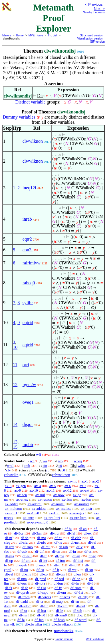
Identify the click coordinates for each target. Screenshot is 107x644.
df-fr (56, 570)
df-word (80, 620)
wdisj (82, 466)
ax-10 (34, 490)
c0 (60, 466)
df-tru (54, 533)
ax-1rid (54, 513)
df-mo (41, 538)
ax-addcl (11, 504)
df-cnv (27, 574)
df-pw (59, 556)
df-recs (65, 597)
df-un (56, 551)
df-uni (26, 561)
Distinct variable (30, 102)
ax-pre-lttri (52, 518)
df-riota (76, 588)
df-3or (19, 533)
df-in (72, 551)
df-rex (9, 547)
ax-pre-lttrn (78, 518)
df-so (40, 570)
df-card (62, 606)
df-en (75, 601)
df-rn (77, 574)
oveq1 (28, 402)
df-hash (59, 620)
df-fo (25, 588)
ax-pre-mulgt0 (38, 522)
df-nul (27, 556)
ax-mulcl (58, 504)
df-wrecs (44, 597)
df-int (43, 561)
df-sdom (25, 606)
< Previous (94, 4)
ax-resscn (45, 499)
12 (15, 385)
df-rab (63, 547)
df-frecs (24, 597)
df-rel (9, 574)
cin (45, 466)
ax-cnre (28, 518)
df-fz (21, 620)
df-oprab (23, 592)
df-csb (22, 551)
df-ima (22, 579)
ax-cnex (22, 499)
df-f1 (9, 588)
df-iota (40, 583)
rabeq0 (29, 283)
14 (15, 424)
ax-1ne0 (33, 513)
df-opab (21, 565)
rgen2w (29, 385)
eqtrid (28, 323)
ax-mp (73, 481)
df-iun (60, 561)
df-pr (92, 556)
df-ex (88, 533)
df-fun (58, 583)
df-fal (71, 533)
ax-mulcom (13, 509)
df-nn (23, 615)
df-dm (61, 574)
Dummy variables (19, 117)
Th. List (53, 35)
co (48, 470)
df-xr (23, 611)
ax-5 (53, 486)
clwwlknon (33, 141)
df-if (43, 556)
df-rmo (28, 547)
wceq (78, 461)
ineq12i (29, 188)
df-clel (23, 542)
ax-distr (87, 509)
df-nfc (41, 542)
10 (15, 347)
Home (20, 35)
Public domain (64, 639)
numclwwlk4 (64, 631)
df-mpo (43, 592)
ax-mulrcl (82, 504)
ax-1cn (67, 499)
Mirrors (7, 35)
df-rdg (83, 597)
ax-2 (95, 481)
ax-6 (68, 486)
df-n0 (41, 615)
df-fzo (39, 620)
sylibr (28, 303)
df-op (9, 561)
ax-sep (22, 495)
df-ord (59, 579)
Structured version (91, 35)
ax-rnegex (77, 513)
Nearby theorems (94, 12)
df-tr (57, 565)
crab (27, 466)
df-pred (41, 579)
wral (10, 466)
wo (60, 461)
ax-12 (67, 490)
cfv (8, 470)
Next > (99, 9)
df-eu (58, 538)
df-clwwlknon (62, 624)
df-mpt (41, 565)
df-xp (89, 570)
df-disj (78, 561)
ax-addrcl (34, 504)
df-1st (79, 592)
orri (26, 365)
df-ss (88, 551)
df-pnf (81, 606)
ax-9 (18, 490)
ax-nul (40, 495)
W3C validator (95, 639)
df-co (44, 574)
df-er (40, 601)
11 (15, 365)
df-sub (77, 611)
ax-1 (85, 481)
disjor (28, 424)
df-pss (9, 556)
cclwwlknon (61, 475)
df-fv (58, 588)
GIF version (97, 42)
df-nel (75, 542)
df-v (80, 547)
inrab (27, 219)
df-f (90, 583)
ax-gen (21, 486)
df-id (73, 565)
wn (32, 461)
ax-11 (50, 490)
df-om (61, 592)
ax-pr (77, 495)
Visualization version (90, 39)
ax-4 (38, 486)
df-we (72, 570)
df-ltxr (42, 611)
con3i (28, 250)
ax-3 (8, 486)
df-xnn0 (61, 615)
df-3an (37, 533)
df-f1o (42, 588)
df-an (83, 529)
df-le (59, 611)
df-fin (44, 606)
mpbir (28, 445)
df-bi (68, 529)
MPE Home (36, 35)
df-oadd (22, 601)
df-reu (46, 547)
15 (15, 447)
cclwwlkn (11, 475)
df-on (76, 579)
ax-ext (85, 490)
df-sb (25, 538)
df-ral (92, 542)
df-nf (9, 538)
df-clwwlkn (33, 624)
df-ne (58, 542)
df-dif (39, 551)
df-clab (76, 538)
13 (15, 442)
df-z (80, 615)
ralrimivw (32, 263)
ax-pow (59, 495)
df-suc (22, 583)
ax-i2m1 (11, 513)
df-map (57, 601)
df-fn (75, 583)
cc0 (62, 470)
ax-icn (86, 499)
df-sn (76, 556)
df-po (24, 570)
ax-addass (39, 509)
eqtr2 (27, 239)
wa (45, 461)
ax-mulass (64, 509)
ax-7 (83, 486)
